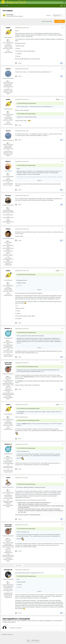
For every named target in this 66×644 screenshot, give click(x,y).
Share (49, 15)
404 (8, 241)
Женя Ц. (8, 161)
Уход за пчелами (18, 16)
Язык (28, 640)
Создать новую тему (47, 21)
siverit (8, 478)
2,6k (8, 208)
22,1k (8, 341)
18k (8, 40)
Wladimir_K (8, 329)
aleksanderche (32, 408)
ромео (12, 15)
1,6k (8, 582)
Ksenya (8, 229)
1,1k (8, 490)
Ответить (60, 21)
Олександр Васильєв (8, 363)
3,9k (8, 377)
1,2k (8, 81)
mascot (8, 69)
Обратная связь (35, 640)
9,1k (8, 174)
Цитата (20, 63)
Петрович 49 (8, 570)
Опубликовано (22, 28)
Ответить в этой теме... (16, 628)
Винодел (8, 195)
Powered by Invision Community (33, 642)
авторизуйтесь (48, 621)
